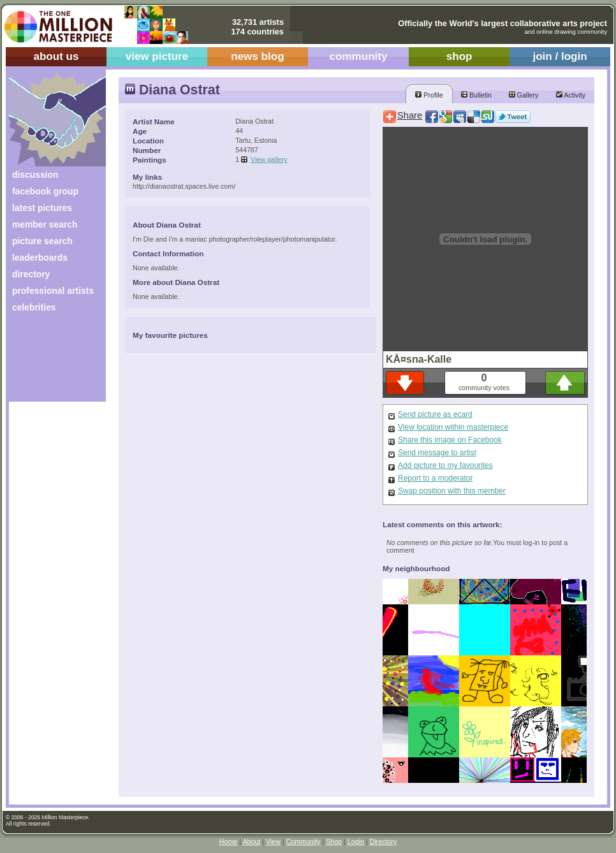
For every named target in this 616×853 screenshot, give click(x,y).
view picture (157, 56)
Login (356, 842)
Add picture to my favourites (445, 465)
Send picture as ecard (435, 414)
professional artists (53, 291)
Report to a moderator (435, 478)
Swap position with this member (452, 491)
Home (228, 842)
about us (56, 56)
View (273, 842)
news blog (257, 56)
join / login (560, 56)
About (251, 842)
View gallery (269, 159)
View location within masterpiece (453, 427)
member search (45, 224)
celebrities (34, 307)
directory (31, 274)
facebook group (45, 191)
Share (410, 115)
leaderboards (40, 258)
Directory (384, 842)
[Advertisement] (49, 362)
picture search (42, 241)
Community (304, 842)
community (359, 56)
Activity (571, 95)
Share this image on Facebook (450, 440)
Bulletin (476, 95)
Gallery (524, 95)
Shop (334, 842)
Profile (429, 95)
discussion (35, 175)
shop (459, 56)
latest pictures (42, 208)
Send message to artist (437, 453)
